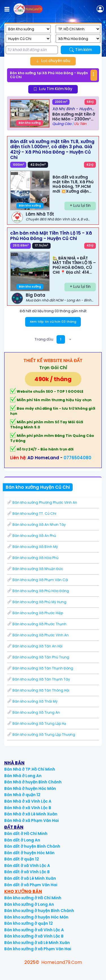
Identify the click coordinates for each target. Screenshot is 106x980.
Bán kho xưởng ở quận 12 (29, 923)
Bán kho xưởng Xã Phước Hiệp (35, 613)
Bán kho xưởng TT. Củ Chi (32, 514)
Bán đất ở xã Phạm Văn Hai (31, 885)
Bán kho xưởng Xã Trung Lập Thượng (41, 735)
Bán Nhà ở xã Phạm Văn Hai (32, 821)
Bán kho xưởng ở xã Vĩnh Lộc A (34, 930)
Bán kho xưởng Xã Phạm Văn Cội (38, 580)
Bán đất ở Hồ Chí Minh (26, 834)
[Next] (70, 339)
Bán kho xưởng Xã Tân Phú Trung (38, 657)
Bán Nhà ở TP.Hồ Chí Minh (30, 769)
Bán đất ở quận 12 (22, 859)
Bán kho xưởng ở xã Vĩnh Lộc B (34, 936)
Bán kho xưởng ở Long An (29, 904)
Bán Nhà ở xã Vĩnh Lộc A (28, 801)
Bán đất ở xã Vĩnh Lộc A (27, 866)
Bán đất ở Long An (22, 840)
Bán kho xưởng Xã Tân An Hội (35, 646)
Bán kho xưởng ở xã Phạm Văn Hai (38, 949)
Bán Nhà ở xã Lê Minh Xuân (31, 814)
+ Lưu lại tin (80, 206)
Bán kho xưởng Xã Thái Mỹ (32, 701)
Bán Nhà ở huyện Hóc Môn (30, 789)
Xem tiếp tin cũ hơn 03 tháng (53, 322)
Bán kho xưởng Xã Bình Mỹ (33, 547)
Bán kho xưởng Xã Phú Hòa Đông (38, 591)
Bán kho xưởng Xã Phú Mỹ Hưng (37, 602)
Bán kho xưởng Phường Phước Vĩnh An (42, 502)
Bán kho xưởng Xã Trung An (33, 712)
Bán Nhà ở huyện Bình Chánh (33, 782)
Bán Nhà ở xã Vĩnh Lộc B (28, 808)
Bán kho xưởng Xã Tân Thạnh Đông (40, 668)
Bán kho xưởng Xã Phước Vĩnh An (38, 635)
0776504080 (77, 458)
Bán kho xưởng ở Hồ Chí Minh (33, 898)
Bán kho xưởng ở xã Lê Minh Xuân (37, 943)
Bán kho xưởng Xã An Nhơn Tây (36, 525)
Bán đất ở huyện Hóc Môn (29, 853)
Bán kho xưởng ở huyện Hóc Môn (36, 917)
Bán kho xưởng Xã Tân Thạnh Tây (39, 679)
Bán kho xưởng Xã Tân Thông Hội (38, 690)
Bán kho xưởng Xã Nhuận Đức (35, 569)
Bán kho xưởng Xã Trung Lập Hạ (37, 723)
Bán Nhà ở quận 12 (22, 795)
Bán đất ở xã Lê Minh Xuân (30, 878)
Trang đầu (44, 339)
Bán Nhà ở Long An (23, 776)
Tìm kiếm (80, 50)
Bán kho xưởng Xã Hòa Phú (33, 558)
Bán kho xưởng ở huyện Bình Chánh (39, 911)
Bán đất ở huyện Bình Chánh (32, 846)
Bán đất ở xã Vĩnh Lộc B (27, 872)
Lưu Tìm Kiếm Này (53, 89)
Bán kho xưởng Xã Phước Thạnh (37, 624)
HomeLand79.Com (62, 962)
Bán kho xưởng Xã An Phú (32, 536)
